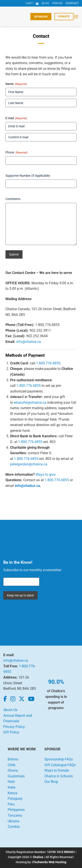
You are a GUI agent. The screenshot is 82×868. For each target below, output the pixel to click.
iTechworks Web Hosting (49, 862)
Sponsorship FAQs (59, 759)
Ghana (13, 770)
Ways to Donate (57, 770)
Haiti (11, 782)
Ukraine (13, 821)
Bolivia (13, 759)
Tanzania (15, 815)
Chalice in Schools (59, 776)
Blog (45, 3)
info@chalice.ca (29, 342)
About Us (10, 710)
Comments (13, 199)
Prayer (58, 3)
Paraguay (15, 799)
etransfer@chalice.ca (30, 402)
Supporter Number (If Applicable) (28, 176)
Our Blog (51, 782)
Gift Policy (11, 732)
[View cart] (32, 3)
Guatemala (16, 776)
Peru (11, 804)
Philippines (16, 810)
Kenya (12, 793)
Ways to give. (46, 475)
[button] (76, 17)
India (11, 787)
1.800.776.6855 (48, 363)
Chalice (38, 857)
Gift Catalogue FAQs (60, 765)
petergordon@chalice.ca (29, 464)
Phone (17, 153)
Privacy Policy (14, 727)
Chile (11, 765)
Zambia (14, 827)
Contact (72, 3)
